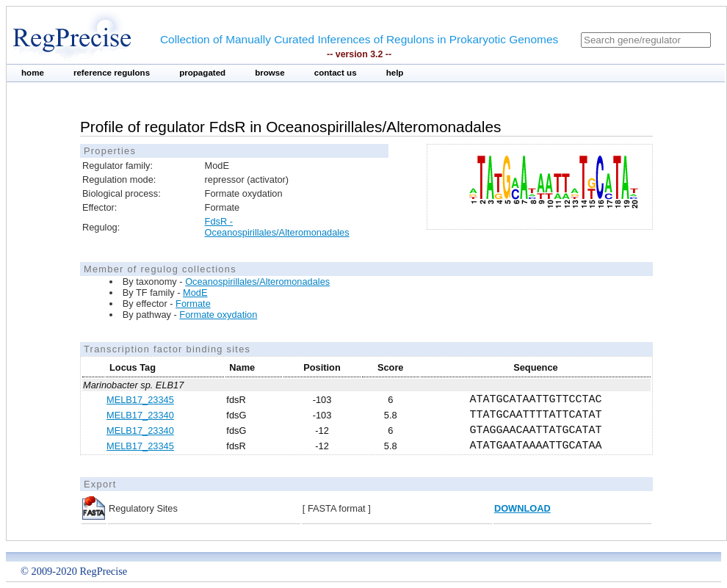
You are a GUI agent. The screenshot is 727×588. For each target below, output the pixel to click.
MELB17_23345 (140, 400)
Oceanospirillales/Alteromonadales (257, 282)
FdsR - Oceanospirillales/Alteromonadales (277, 227)
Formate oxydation (218, 315)
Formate (193, 304)
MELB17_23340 (140, 415)
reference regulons (112, 73)
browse (270, 73)
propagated (202, 73)
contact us (336, 73)
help (395, 73)
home (33, 73)
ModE (195, 293)
